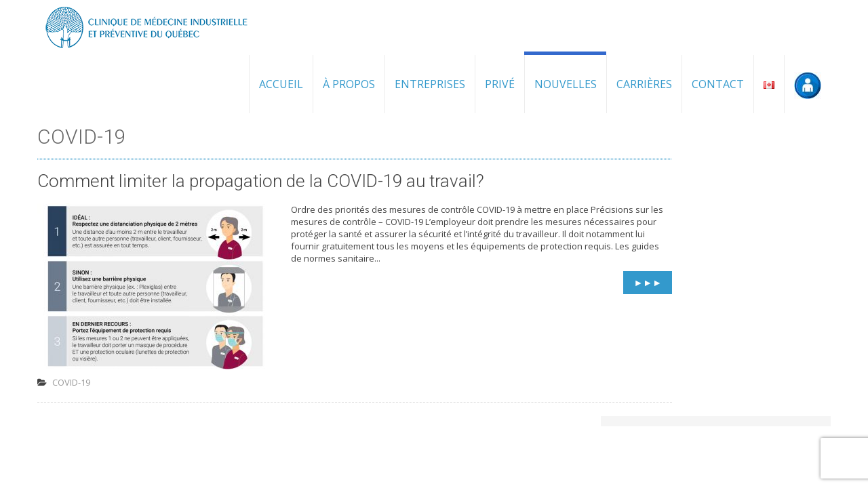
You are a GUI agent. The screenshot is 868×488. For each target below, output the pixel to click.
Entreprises (430, 84)
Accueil (281, 84)
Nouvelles (566, 84)
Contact (718, 84)
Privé (500, 84)
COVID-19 (71, 382)
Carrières (644, 84)
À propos (349, 84)
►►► (648, 282)
